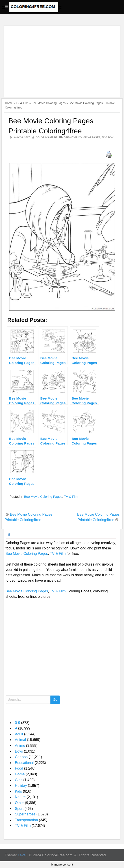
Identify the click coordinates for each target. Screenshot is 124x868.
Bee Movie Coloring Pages (49, 103)
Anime (20, 746)
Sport (19, 809)
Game (20, 774)
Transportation (27, 820)
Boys (19, 751)
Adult (19, 734)
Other (20, 803)
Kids (18, 791)
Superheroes (25, 814)
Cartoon (21, 757)
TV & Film (22, 103)
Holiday (21, 786)
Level (22, 855)
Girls (19, 780)
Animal (21, 740)
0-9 (18, 723)
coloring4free (46, 137)
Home (9, 103)
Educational (24, 763)
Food (19, 768)
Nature (20, 797)
